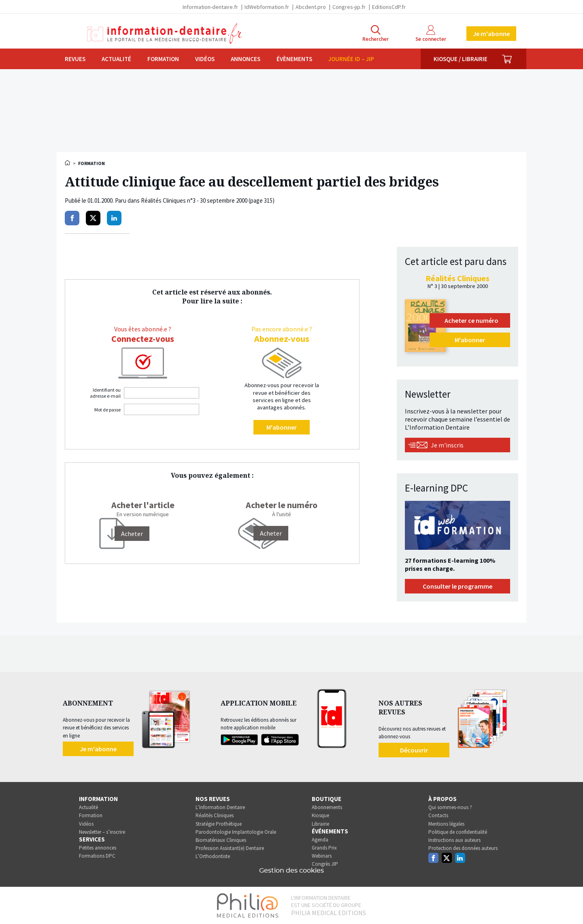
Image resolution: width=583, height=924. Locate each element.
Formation (163, 59)
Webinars (322, 856)
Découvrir (414, 750)
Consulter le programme (457, 586)
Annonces (246, 59)
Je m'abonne (491, 34)
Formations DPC (97, 856)
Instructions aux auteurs (454, 840)
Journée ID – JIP (351, 59)
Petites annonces (98, 848)
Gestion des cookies (291, 871)
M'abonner (282, 427)
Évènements (294, 59)
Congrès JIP (325, 864)
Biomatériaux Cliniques (221, 840)
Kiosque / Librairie (461, 59)
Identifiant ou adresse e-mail (105, 393)
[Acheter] (132, 534)
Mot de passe (107, 410)
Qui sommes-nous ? (450, 807)
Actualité (116, 59)
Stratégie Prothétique (219, 824)
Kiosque (320, 815)
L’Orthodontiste (213, 856)
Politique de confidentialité (458, 832)
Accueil (68, 163)
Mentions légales (446, 824)
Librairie (320, 824)
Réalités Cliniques (215, 815)
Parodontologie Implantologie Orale (236, 832)
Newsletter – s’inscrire (102, 832)
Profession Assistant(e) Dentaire (230, 848)
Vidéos (205, 59)
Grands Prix (324, 848)
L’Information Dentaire (220, 807)
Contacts (438, 815)
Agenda (320, 840)
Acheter (271, 533)
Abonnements (327, 807)
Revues (75, 59)
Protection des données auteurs (463, 848)
